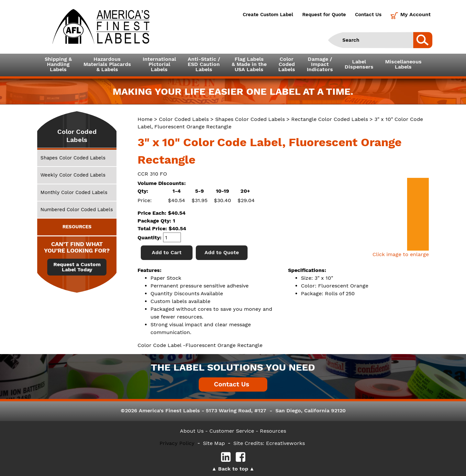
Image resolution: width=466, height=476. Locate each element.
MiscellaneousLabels (403, 64)
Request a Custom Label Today (77, 267)
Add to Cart (167, 252)
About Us (192, 431)
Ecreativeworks (285, 443)
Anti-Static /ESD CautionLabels (204, 64)
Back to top (233, 469)
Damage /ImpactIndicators (320, 64)
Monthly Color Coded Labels (74, 192)
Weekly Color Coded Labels (73, 175)
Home (145, 119)
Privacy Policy (177, 443)
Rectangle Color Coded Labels (330, 119)
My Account (416, 14)
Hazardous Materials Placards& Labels (107, 64)
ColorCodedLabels (287, 64)
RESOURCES (77, 227)
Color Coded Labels (184, 119)
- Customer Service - (232, 431)
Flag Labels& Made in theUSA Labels (249, 64)
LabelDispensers (359, 64)
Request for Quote (324, 15)
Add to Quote (222, 252)
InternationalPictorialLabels (159, 64)
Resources (273, 431)
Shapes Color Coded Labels (250, 119)
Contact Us (368, 15)
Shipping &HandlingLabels (58, 64)
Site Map (214, 443)
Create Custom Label (268, 15)
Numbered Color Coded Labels (77, 210)
